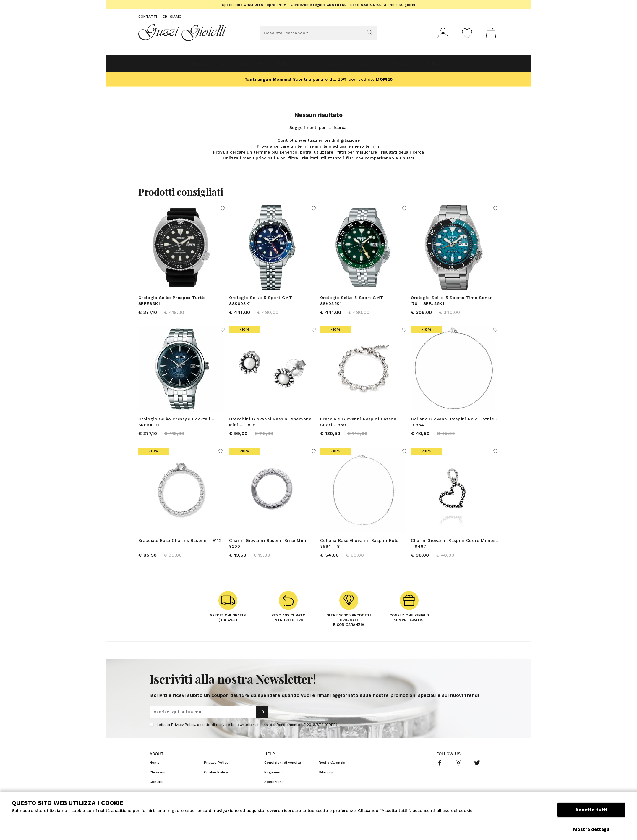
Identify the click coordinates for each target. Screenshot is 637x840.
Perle (272, 66)
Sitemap (326, 786)
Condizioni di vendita (283, 777)
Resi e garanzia (332, 777)
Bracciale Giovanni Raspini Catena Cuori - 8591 (358, 428)
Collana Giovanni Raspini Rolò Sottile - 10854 (454, 428)
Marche (421, 66)
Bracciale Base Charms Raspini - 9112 (180, 551)
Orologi (339, 66)
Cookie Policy (216, 786)
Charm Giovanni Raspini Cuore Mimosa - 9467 (454, 554)
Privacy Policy (183, 739)
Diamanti (235, 66)
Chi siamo (172, 17)
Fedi (304, 66)
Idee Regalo (465, 66)
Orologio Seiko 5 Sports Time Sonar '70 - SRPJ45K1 (451, 303)
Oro (199, 66)
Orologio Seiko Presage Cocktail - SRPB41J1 (176, 428)
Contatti (148, 17)
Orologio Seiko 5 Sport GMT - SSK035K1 (354, 303)
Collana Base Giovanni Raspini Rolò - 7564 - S (362, 554)
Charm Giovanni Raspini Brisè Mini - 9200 (270, 554)
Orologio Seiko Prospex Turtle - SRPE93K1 (174, 303)
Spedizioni (273, 796)
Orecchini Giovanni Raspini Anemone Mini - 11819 (270, 428)
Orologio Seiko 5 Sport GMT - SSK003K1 (263, 303)
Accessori (380, 66)
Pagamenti (273, 786)
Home (155, 777)
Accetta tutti (591, 816)
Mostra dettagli (591, 829)
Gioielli (166, 66)
